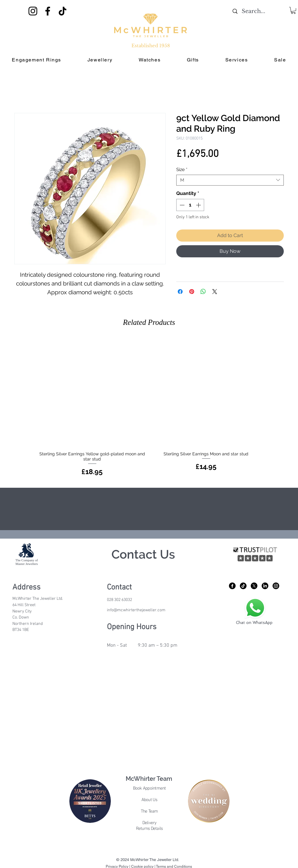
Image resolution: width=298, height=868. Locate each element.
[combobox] (230, 180)
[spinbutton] (190, 205)
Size (182, 170)
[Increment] (199, 205)
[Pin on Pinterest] (192, 292)
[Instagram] (33, 11)
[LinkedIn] (265, 586)
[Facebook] (48, 11)
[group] (149, 408)
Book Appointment (149, 788)
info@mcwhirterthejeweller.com (136, 610)
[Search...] (254, 11)
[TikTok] (63, 11)
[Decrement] (181, 205)
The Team (149, 811)
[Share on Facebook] (180, 292)
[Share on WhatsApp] (203, 292)
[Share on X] (215, 292)
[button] (293, 10)
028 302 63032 (119, 600)
